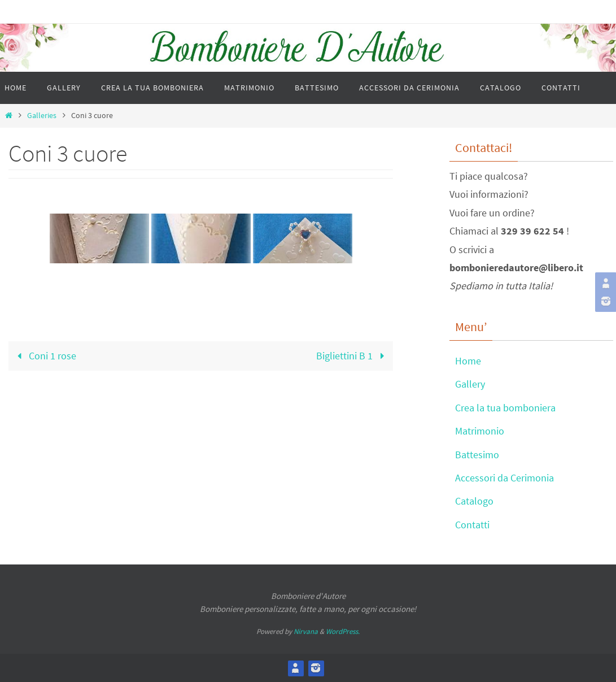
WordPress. (343, 631)
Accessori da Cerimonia (504, 478)
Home (468, 361)
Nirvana (306, 631)
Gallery (470, 384)
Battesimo (477, 455)
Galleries (42, 115)
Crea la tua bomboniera (505, 408)
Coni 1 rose (44, 356)
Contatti (472, 525)
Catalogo (474, 501)
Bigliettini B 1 (353, 356)
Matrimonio (480, 431)
